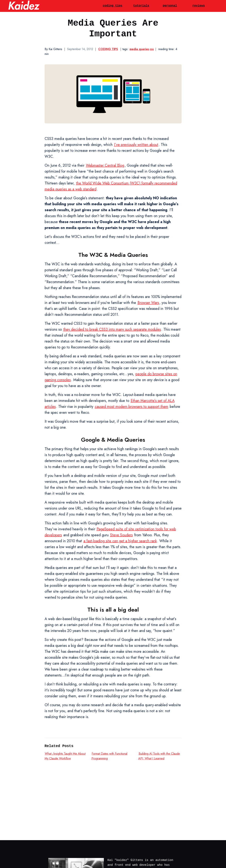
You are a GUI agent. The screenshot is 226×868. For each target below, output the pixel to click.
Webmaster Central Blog (105, 165)
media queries (139, 49)
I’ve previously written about (136, 145)
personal (170, 6)
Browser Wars (148, 303)
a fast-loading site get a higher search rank (120, 541)
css (152, 49)
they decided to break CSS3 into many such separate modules (112, 329)
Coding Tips (108, 49)
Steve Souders (121, 535)
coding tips (113, 6)
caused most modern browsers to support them (132, 407)
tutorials (141, 6)
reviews (199, 6)
